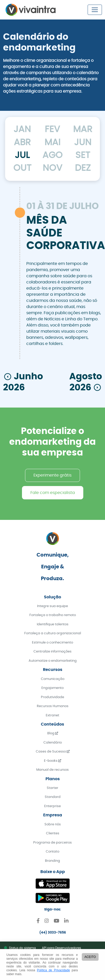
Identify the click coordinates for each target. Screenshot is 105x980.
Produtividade (53, 697)
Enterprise (53, 806)
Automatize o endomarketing (53, 661)
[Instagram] (47, 922)
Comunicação (53, 679)
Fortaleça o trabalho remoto (53, 615)
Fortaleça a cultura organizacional (53, 633)
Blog (53, 733)
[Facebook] (38, 922)
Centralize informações (53, 652)
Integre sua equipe (53, 606)
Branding (53, 861)
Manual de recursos (53, 770)
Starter (53, 788)
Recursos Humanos (53, 706)
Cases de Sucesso (53, 752)
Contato (53, 852)
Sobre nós (53, 824)
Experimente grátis (53, 475)
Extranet (53, 715)
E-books (53, 761)
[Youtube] (56, 922)
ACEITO (90, 957)
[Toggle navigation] (95, 10)
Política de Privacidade (53, 970)
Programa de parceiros (53, 843)
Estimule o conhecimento (53, 643)
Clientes (53, 833)
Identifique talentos (53, 624)
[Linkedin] (66, 922)
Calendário (53, 743)
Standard (53, 797)
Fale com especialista (53, 493)
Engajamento (53, 688)
